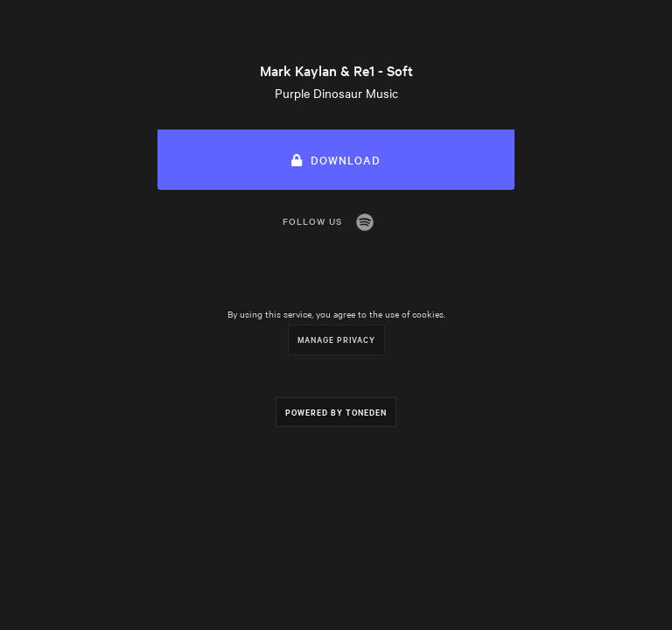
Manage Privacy (336, 339)
